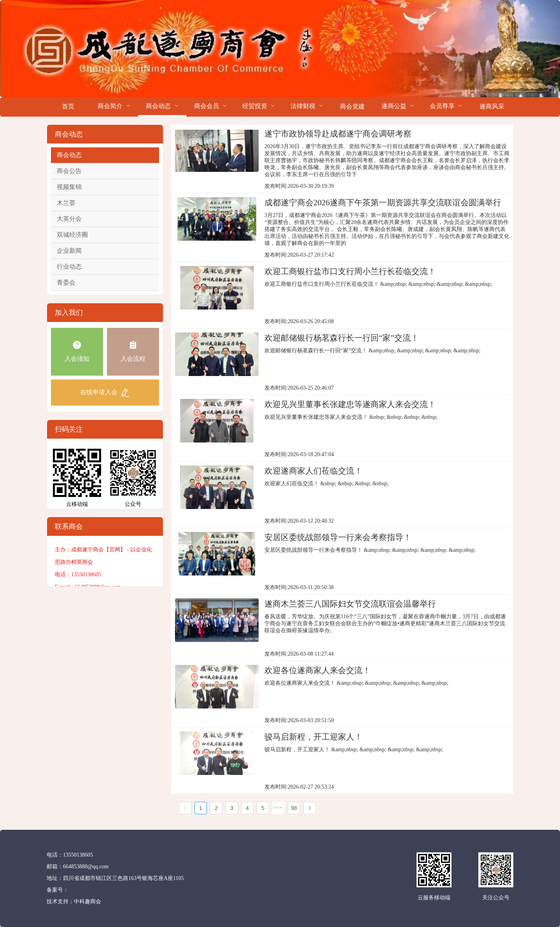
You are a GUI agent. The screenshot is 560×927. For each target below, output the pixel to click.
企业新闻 (69, 251)
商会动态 (69, 155)
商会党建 (352, 106)
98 (294, 808)
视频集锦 (69, 187)
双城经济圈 (72, 235)
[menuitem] (68, 107)
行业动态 (69, 267)
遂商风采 (492, 106)
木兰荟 (66, 203)
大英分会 (69, 219)
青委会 (66, 282)
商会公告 (69, 171)
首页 (68, 106)
